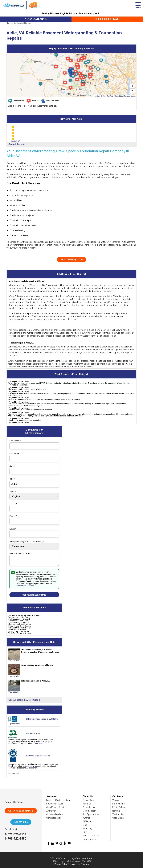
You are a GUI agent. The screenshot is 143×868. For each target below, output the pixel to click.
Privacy (31, 586)
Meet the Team (89, 811)
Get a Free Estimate (107, 19)
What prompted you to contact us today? (27, 542)
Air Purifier (51, 811)
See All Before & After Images (24, 700)
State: (13, 492)
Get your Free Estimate (34, 595)
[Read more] (15, 724)
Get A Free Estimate (21, 811)
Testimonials (118, 814)
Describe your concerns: (20, 553)
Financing (87, 828)
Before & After (119, 804)
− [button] (132, 91)
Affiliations (88, 821)
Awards (86, 818)
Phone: (13, 516)
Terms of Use (21, 586)
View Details (14, 661)
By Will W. (16, 141)
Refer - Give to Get (91, 836)
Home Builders (90, 839)
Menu (138, 5)
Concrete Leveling (54, 814)
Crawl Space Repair (55, 807)
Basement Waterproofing (58, 800)
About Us (87, 804)
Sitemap (85, 864)
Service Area (89, 800)
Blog (85, 825)
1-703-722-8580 (15, 839)
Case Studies (118, 818)
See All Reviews (17, 144)
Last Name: (15, 453)
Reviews (116, 811)
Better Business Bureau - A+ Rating (42, 719)
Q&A (85, 832)
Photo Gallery (119, 807)
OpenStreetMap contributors (125, 96)
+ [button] (132, 86)
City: (12, 479)
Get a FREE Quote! (72, 260)
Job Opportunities (91, 814)
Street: (13, 466)
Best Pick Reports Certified (38, 756)
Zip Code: (14, 503)
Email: (13, 529)
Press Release (89, 807)
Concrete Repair (54, 818)
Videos (116, 800)
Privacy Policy (61, 864)
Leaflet (97, 96)
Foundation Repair (55, 804)
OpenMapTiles (108, 96)
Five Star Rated (33, 734)
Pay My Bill (21, 822)
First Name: (15, 441)
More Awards (14, 773)
